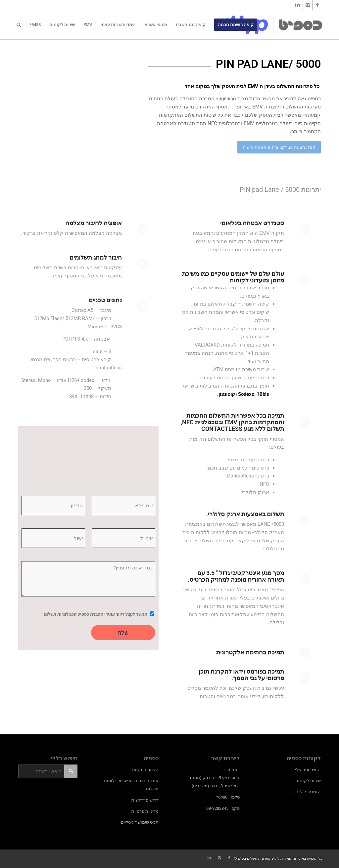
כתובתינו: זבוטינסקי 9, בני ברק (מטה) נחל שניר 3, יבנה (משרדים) (215, 778)
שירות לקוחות (308, 781)
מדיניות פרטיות (145, 811)
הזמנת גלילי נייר (307, 792)
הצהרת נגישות (145, 770)
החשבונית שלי (308, 770)
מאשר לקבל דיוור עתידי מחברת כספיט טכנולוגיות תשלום (96, 614)
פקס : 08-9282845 (223, 808)
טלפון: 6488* (228, 797)
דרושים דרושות (145, 800)
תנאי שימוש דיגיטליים (140, 822)
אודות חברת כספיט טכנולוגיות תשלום (131, 785)
